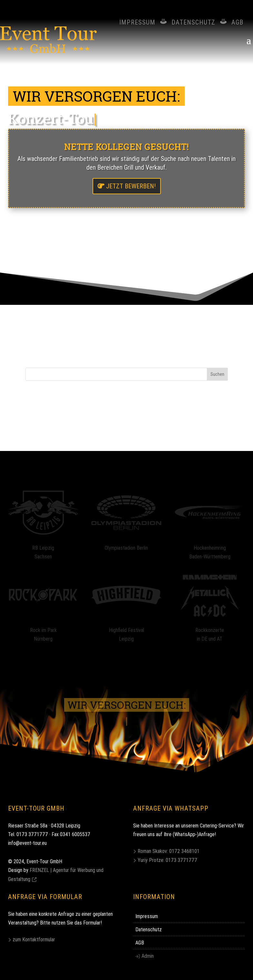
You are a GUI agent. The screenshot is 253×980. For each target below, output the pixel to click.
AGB (237, 22)
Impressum (137, 22)
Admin (148, 956)
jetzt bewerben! (131, 186)
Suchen (217, 374)
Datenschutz (193, 22)
